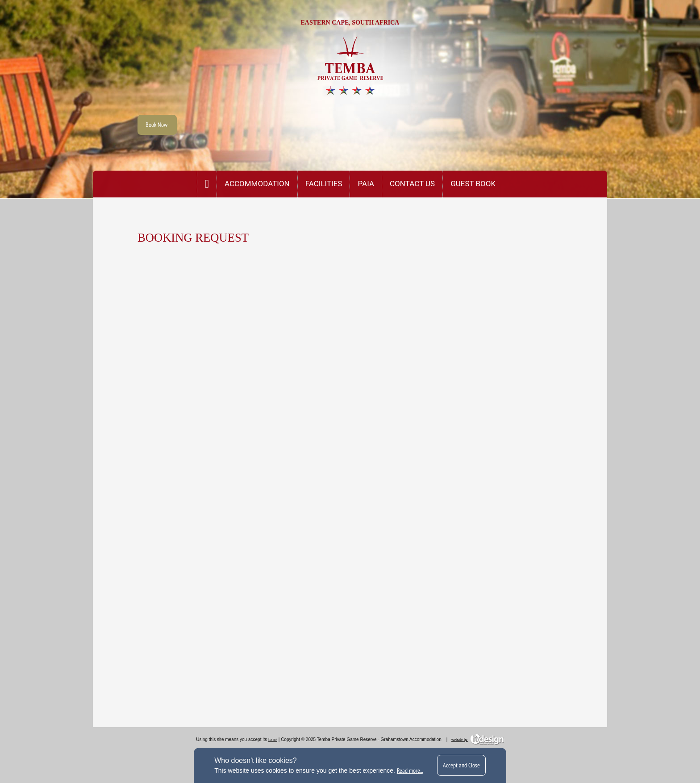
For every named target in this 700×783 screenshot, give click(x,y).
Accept (461, 765)
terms (273, 739)
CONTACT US (412, 184)
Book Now (157, 125)
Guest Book (473, 184)
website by (478, 739)
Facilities (324, 184)
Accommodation (257, 184)
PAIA (366, 184)
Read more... (410, 770)
